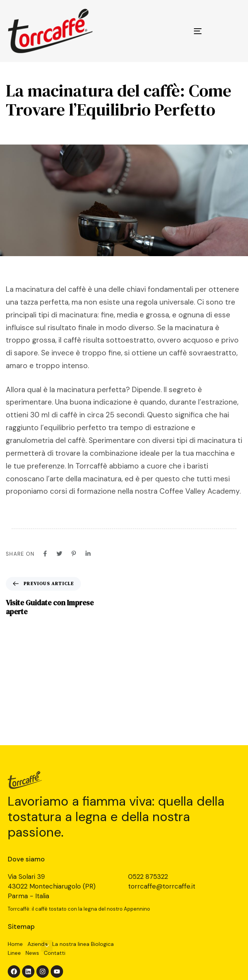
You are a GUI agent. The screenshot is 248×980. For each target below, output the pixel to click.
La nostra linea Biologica (83, 944)
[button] (47, 946)
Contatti (55, 953)
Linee (14, 953)
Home (15, 944)
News (32, 953)
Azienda (38, 944)
